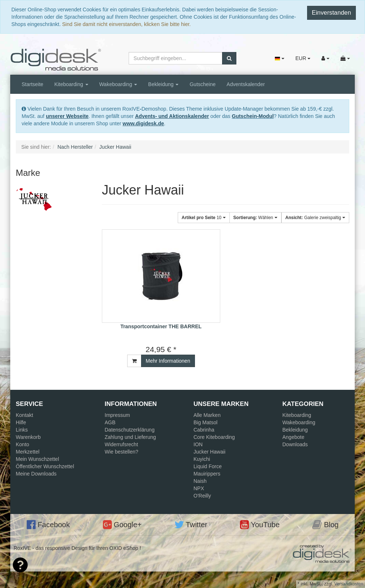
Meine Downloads (36, 474)
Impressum (117, 415)
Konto (23, 444)
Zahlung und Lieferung (130, 437)
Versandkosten (349, 584)
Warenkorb (28, 437)
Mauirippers (207, 474)
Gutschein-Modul (253, 116)
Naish (200, 481)
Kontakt (24, 415)
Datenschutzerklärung (130, 430)
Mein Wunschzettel (37, 459)
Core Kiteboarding (214, 437)
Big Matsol (205, 422)
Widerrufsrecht (121, 444)
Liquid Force (208, 466)
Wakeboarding (118, 84)
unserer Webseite (67, 116)
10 (204, 218)
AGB (110, 422)
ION (198, 444)
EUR (303, 58)
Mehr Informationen (168, 361)
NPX (199, 488)
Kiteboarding (71, 84)
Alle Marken (207, 415)
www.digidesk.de (143, 123)
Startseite (32, 84)
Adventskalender (246, 84)
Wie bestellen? (122, 452)
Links (22, 430)
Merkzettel (28, 452)
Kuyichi (202, 459)
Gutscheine (202, 84)
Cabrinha (204, 430)
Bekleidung (163, 84)
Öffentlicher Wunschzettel (45, 466)
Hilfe (21, 422)
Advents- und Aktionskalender (172, 116)
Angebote (294, 437)
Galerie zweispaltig (315, 218)
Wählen (255, 218)
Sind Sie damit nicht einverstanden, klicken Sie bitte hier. (127, 24)
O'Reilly (202, 496)
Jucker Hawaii (209, 452)
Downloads (295, 444)
